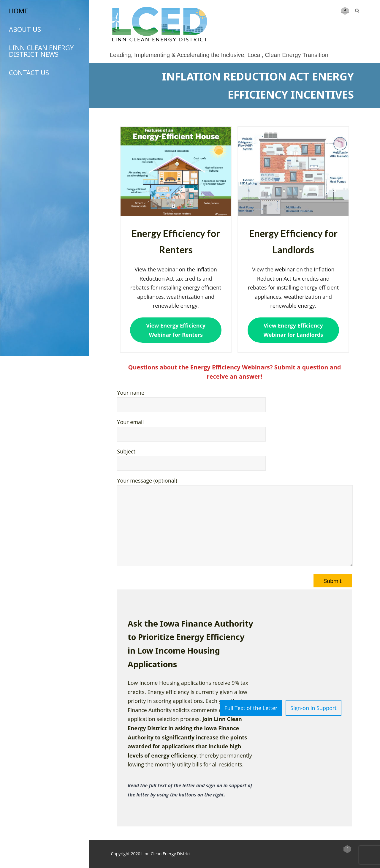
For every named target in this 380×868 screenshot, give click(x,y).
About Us (45, 29)
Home (18, 11)
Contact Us (29, 72)
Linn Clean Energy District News (41, 51)
